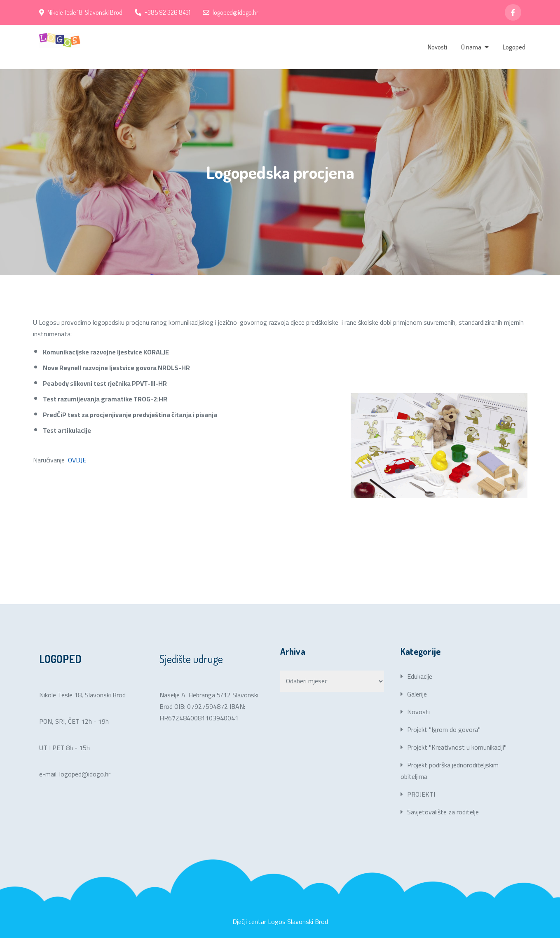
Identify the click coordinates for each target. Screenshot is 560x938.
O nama (471, 47)
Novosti (437, 47)
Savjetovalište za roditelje (443, 812)
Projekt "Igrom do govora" (444, 729)
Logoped (514, 47)
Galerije (417, 694)
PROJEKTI (421, 794)
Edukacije (420, 676)
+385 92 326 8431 (163, 12)
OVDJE (78, 460)
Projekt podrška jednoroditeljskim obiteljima (450, 771)
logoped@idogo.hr (231, 12)
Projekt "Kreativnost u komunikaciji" (457, 747)
